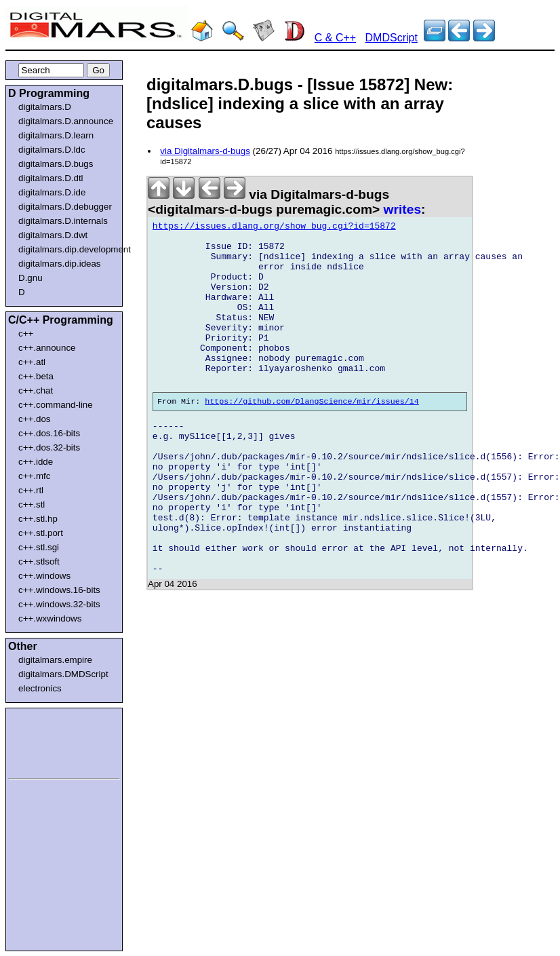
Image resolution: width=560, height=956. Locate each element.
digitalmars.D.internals (63, 221)
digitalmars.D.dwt (53, 235)
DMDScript (392, 38)
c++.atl (32, 362)
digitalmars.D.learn (56, 135)
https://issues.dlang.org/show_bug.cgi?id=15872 (274, 228)
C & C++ (335, 38)
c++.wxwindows (50, 618)
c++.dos (34, 419)
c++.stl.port (41, 533)
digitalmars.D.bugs (56, 164)
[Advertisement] (49, 741)
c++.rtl (31, 490)
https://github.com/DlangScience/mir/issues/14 (312, 436)
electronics (40, 688)
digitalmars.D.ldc (52, 150)
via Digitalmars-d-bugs (205, 151)
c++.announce (47, 348)
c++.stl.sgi (39, 547)
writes (402, 209)
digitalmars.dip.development (67, 249)
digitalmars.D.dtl (51, 178)
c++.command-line (56, 405)
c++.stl (32, 504)
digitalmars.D (45, 107)
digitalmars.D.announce (66, 121)
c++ (26, 333)
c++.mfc (34, 476)
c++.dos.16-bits (49, 433)
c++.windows (44, 576)
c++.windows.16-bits (59, 590)
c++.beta (36, 376)
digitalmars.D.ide (52, 192)
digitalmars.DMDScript (63, 674)
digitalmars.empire (55, 660)
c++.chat (36, 390)
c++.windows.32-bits (59, 604)
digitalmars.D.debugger (65, 207)
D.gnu (31, 278)
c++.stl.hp (38, 519)
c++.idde (36, 462)
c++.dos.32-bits (49, 447)
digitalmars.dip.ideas (60, 264)
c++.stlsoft (39, 561)
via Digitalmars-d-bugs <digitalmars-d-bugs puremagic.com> (268, 202)
